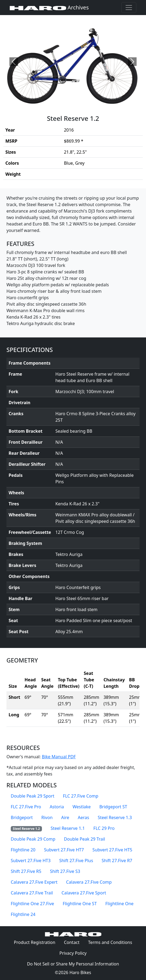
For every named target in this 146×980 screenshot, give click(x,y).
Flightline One (120, 904)
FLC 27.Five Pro (26, 807)
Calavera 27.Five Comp (89, 882)
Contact (74, 942)
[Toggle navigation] (129, 8)
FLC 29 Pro (104, 828)
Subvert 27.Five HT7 (64, 850)
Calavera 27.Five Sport (84, 893)
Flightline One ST (80, 904)
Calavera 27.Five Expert (34, 882)
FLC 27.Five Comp (81, 796)
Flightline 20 (23, 850)
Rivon (47, 817)
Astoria (57, 807)
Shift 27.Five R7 (117, 861)
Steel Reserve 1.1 (68, 828)
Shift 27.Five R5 (26, 871)
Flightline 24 (23, 914)
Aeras (83, 817)
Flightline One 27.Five (32, 904)
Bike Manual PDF (59, 757)
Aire (65, 817)
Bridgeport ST (113, 807)
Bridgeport (22, 817)
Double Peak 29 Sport (33, 796)
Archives (49, 7)
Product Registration (35, 942)
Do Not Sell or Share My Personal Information (73, 964)
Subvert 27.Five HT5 (112, 850)
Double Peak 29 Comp (33, 839)
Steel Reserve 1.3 (115, 817)
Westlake (82, 807)
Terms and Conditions (112, 942)
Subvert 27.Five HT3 (31, 861)
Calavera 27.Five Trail (32, 893)
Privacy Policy (75, 953)
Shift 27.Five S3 (65, 871)
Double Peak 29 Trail (85, 839)
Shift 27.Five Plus (76, 861)
